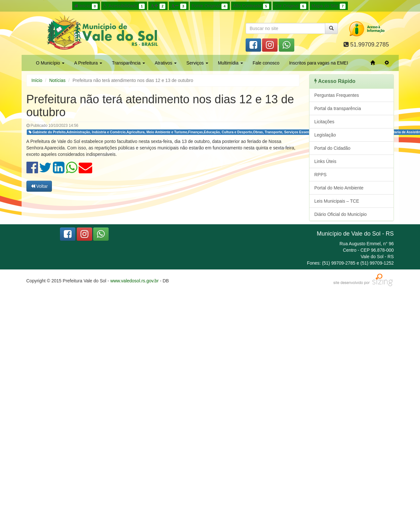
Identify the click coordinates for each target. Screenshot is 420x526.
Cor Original (290, 6)
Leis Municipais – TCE (337, 201)
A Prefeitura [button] (88, 63)
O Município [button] (50, 63)
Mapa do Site (329, 6)
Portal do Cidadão (332, 148)
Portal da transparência (338, 108)
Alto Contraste (251, 6)
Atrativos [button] (166, 63)
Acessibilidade (124, 6)
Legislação (325, 135)
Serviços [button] (197, 63)
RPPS (320, 175)
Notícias (58, 80)
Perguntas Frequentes (337, 95)
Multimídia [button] (230, 63)
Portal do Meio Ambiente (339, 188)
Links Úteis (325, 161)
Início (86, 6)
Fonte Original (210, 6)
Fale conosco (266, 63)
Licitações (324, 122)
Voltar (39, 186)
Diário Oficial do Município (341, 214)
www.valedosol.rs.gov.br (134, 281)
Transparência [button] (128, 63)
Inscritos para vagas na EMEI (319, 63)
